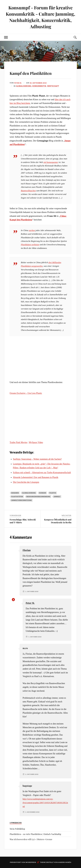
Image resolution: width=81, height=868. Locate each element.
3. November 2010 (33, 812)
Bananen (15, 493)
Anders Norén (65, 862)
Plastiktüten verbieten (30, 245)
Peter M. (18, 83)
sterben (32, 230)
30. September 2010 (39, 83)
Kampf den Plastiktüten (39, 73)
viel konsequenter (51, 162)
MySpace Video (36, 442)
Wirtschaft (53, 86)
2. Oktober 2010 (33, 774)
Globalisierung (24, 86)
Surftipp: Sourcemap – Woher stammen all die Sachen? (37, 459)
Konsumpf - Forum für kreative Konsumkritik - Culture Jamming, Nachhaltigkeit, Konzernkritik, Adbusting (41, 17)
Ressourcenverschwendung (38, 497)
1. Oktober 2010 (33, 592)
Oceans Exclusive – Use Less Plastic (26, 393)
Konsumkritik (39, 86)
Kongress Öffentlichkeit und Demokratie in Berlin (58, 521)
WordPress (31, 862)
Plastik (53, 493)
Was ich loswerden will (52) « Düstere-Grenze (31, 839)
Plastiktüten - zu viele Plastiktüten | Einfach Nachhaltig (35, 834)
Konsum (43, 493)
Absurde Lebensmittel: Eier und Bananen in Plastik (36, 477)
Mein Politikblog (17, 829)
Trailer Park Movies (18, 442)
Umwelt (57, 497)
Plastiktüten (17, 497)
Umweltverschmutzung (22, 500)
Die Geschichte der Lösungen (26, 482)
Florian (27, 550)
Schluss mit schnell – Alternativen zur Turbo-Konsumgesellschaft (42, 473)
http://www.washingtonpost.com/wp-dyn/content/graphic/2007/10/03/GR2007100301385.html (45, 803)
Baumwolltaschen (28, 191)
